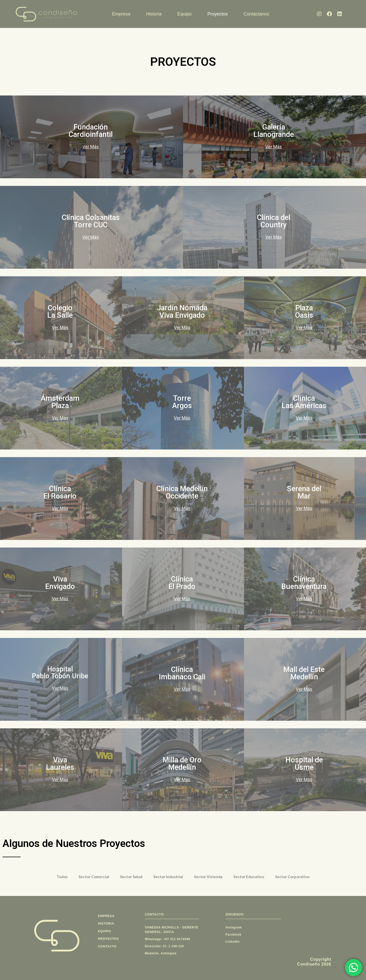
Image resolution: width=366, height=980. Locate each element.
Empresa (121, 14)
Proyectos (218, 14)
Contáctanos (256, 14)
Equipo (185, 14)
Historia (154, 14)
